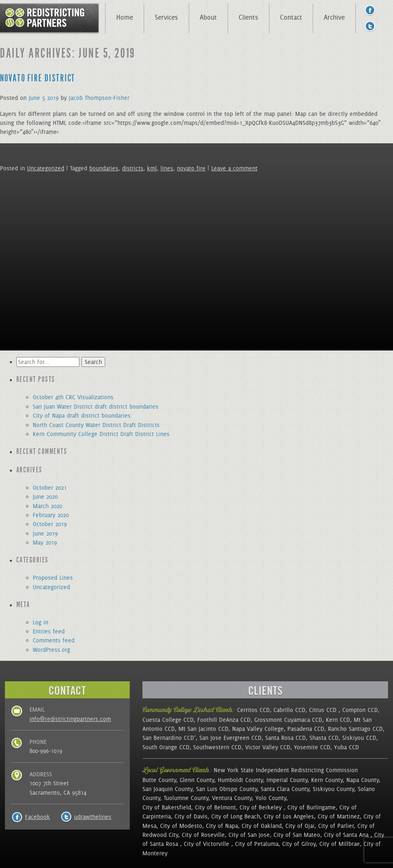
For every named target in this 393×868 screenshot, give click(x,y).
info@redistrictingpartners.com (70, 719)
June (34, 98)
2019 (53, 98)
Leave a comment (234, 168)
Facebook (37, 817)
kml (152, 168)
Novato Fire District (38, 78)
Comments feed (54, 640)
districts (133, 168)
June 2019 (45, 533)
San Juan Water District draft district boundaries (96, 407)
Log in (41, 622)
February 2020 (51, 515)
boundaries (104, 168)
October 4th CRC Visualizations (73, 397)
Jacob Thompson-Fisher (99, 98)
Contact (291, 17)
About (208, 17)
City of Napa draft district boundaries (82, 416)
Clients (248, 17)
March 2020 (47, 506)
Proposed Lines (53, 578)
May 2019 (45, 542)
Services (166, 17)
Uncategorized (46, 168)
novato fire (191, 168)
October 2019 (50, 524)
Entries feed (49, 631)
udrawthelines (93, 817)
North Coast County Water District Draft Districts (96, 425)
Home (125, 17)
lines (167, 168)
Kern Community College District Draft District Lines (101, 434)
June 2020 (45, 497)
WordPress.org (51, 650)
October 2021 (50, 488)
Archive (334, 17)
